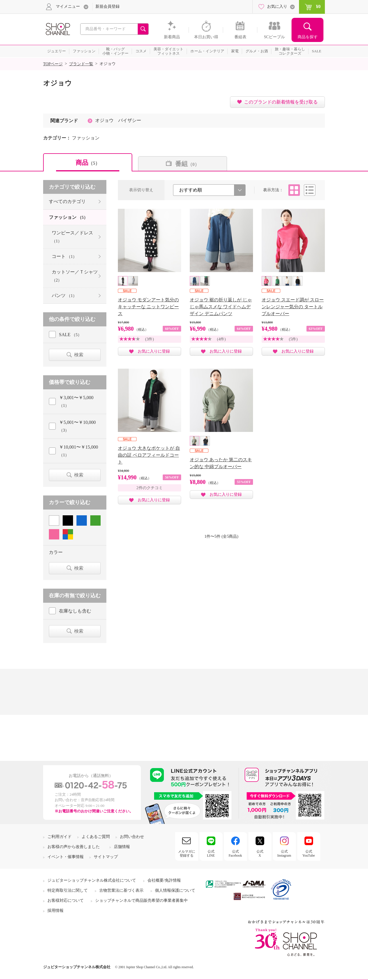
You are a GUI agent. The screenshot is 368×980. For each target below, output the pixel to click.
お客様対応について (66, 900)
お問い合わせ (132, 837)
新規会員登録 (108, 6)
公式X (260, 853)
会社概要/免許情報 (164, 880)
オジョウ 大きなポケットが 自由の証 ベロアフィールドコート (149, 455)
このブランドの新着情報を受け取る (281, 102)
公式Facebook (235, 853)
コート (64, 256)
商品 (88, 163)
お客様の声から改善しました (74, 847)
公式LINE (211, 853)
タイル (294, 190)
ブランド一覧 (81, 64)
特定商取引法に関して (68, 890)
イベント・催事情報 (66, 857)
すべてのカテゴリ (67, 201)
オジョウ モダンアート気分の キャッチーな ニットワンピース (148, 307)
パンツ (64, 295)
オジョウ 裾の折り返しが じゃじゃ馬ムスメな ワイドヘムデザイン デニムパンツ (221, 307)
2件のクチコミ (150, 488)
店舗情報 (122, 847)
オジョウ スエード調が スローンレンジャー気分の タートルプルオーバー (293, 307)
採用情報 (55, 911)
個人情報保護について (175, 890)
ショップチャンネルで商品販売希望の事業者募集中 (141, 900)
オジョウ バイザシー (118, 120)
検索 (79, 355)
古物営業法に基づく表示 (121, 890)
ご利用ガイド (60, 837)
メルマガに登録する (187, 853)
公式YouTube (309, 853)
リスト (310, 190)
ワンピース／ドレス (72, 237)
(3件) (149, 339)
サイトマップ (106, 857)
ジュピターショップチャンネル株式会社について (92, 880)
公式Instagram (284, 853)
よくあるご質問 (96, 837)
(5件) (293, 339)
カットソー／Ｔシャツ (75, 276)
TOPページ (53, 64)
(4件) (221, 339)
